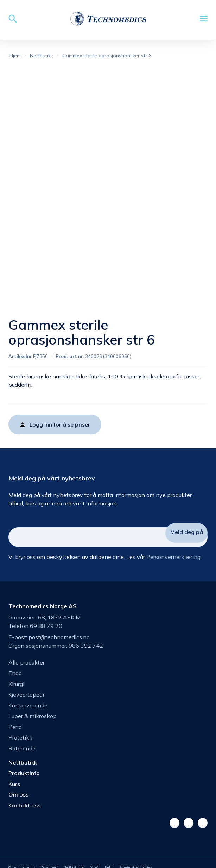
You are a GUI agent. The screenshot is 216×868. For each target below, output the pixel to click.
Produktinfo (24, 773)
